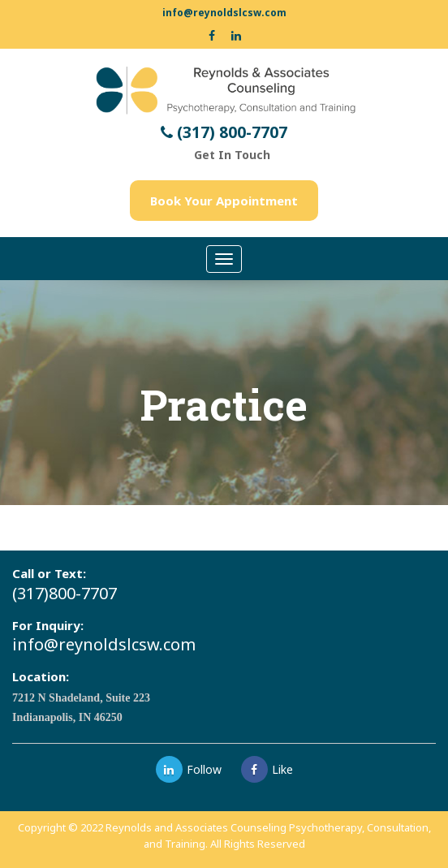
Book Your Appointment (224, 201)
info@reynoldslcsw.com (224, 13)
